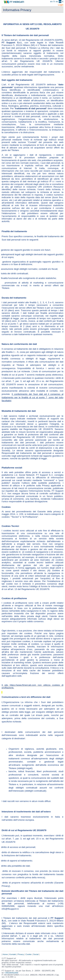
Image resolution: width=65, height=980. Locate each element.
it (63, 1)
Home (5, 954)
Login (61, 5)
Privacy (21, 954)
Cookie (29, 954)
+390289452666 (11, 973)
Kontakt (13, 954)
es (57, 1)
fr (54, 1)
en (51, 1)
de (60, 1)
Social (36, 954)
